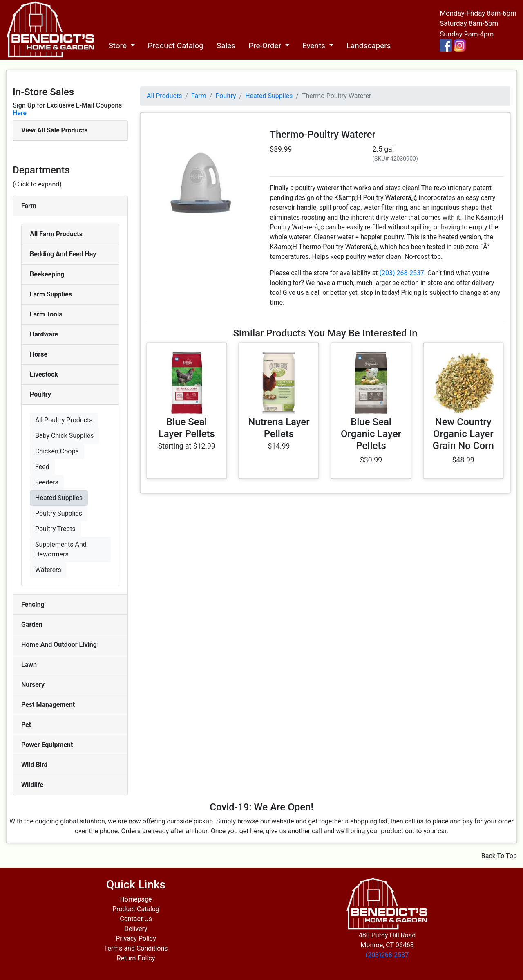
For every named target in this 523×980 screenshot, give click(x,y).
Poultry (40, 394)
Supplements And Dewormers (61, 549)
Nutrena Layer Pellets (279, 428)
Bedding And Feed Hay (63, 254)
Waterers (48, 570)
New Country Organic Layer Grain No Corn (463, 434)
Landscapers (369, 46)
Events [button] (315, 46)
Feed (42, 467)
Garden (32, 625)
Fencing (33, 604)
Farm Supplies (51, 294)
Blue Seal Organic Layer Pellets (371, 434)
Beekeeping (47, 274)
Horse (39, 354)
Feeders (47, 482)
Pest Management (48, 705)
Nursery (33, 685)
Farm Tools (46, 314)
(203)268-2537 (387, 955)
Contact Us (136, 919)
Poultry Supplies (59, 513)
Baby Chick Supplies (65, 436)
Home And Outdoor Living (59, 645)
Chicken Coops (57, 451)
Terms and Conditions (136, 948)
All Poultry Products (64, 420)
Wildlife (32, 785)
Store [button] (118, 46)
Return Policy (136, 958)
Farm (29, 206)
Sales (226, 46)
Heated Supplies (59, 498)
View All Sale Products (54, 130)
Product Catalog (176, 46)
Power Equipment (47, 745)
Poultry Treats (55, 529)
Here (20, 113)
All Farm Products (56, 234)
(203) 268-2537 (402, 273)
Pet (26, 725)
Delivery (136, 929)
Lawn (29, 665)
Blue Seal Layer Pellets (187, 428)
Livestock (44, 374)
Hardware (44, 334)
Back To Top (499, 856)
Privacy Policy (136, 939)
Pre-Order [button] (266, 46)
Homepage (136, 899)
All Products (164, 96)
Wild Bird (35, 765)
